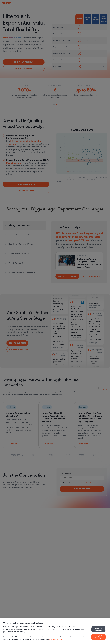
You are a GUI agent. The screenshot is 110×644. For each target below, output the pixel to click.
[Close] (107, 631)
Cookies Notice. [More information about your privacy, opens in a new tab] (56, 639)
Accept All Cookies (98, 637)
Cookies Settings (98, 629)
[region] (55, 631)
